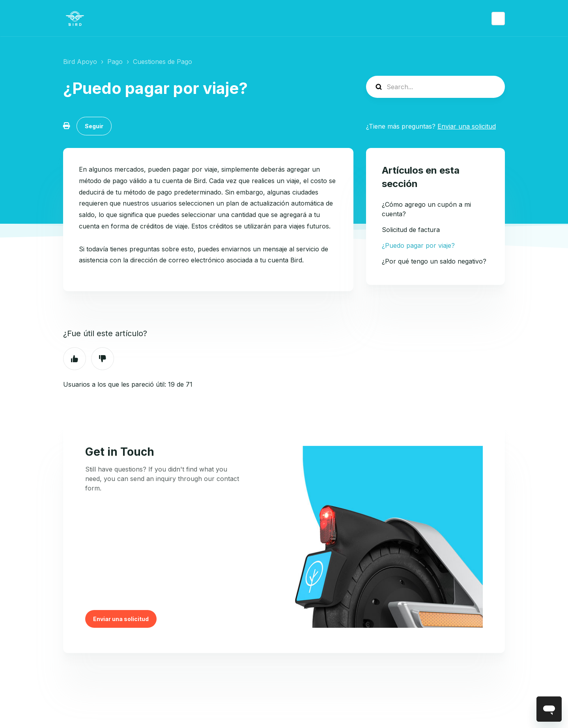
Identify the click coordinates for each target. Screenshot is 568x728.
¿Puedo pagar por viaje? (418, 245)
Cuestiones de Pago (163, 62)
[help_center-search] (435, 87)
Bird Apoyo (80, 62)
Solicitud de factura (411, 230)
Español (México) (498, 19)
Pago (115, 62)
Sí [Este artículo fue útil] (75, 359)
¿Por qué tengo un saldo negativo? (434, 261)
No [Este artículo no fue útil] (103, 359)
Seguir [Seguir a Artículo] (94, 126)
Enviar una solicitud (467, 126)
